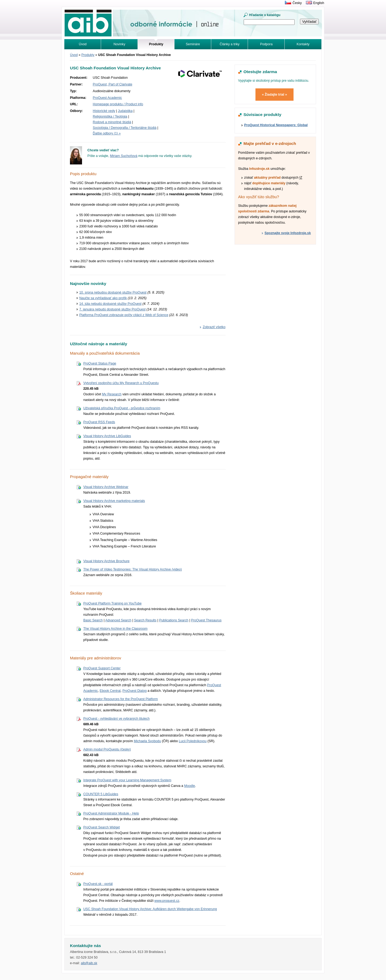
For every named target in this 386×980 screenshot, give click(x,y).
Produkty (88, 55)
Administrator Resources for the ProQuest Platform (121, 699)
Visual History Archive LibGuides (107, 436)
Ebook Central (110, 691)
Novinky (120, 44)
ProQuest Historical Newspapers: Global (276, 125)
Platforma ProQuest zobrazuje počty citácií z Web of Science (124, 315)
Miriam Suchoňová (124, 156)
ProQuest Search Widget (102, 827)
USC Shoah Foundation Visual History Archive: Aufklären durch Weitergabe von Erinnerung (150, 909)
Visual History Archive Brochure (106, 561)
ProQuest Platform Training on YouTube (112, 603)
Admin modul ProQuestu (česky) (107, 749)
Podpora (266, 44)
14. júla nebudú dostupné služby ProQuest (110, 304)
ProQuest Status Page (100, 363)
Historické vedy (104, 111)
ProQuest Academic (107, 98)
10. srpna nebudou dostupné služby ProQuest (113, 292)
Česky (297, 3)
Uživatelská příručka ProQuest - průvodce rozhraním (122, 408)
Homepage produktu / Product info (118, 104)
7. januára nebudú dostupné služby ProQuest (112, 309)
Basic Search (93, 620)
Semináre (193, 44)
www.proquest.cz (167, 901)
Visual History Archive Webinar (106, 487)
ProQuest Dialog (135, 691)
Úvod (83, 44)
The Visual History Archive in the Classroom (116, 629)
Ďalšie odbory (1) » (107, 133)
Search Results (145, 620)
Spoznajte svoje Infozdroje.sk (288, 233)
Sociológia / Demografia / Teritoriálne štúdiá (125, 128)
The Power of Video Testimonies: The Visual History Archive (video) (133, 569)
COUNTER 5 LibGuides (101, 794)
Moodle (190, 786)
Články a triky (230, 44)
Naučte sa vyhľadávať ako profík (103, 298)
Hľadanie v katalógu (265, 15)
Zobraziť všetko (214, 327)
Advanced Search (118, 620)
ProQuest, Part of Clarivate (112, 84)
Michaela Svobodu (147, 741)
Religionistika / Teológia (110, 117)
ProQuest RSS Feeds (99, 422)
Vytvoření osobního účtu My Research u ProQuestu (121, 383)
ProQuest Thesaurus (206, 620)
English (319, 3)
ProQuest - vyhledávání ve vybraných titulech (116, 719)
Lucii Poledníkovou (193, 741)
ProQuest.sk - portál (98, 884)
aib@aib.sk (89, 963)
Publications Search (174, 620)
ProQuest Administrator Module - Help (111, 813)
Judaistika (125, 111)
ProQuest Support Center (102, 668)
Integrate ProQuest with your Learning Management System (127, 780)
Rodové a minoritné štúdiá (112, 122)
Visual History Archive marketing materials (114, 501)
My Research (112, 394)
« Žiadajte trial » (274, 95)
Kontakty (303, 44)
